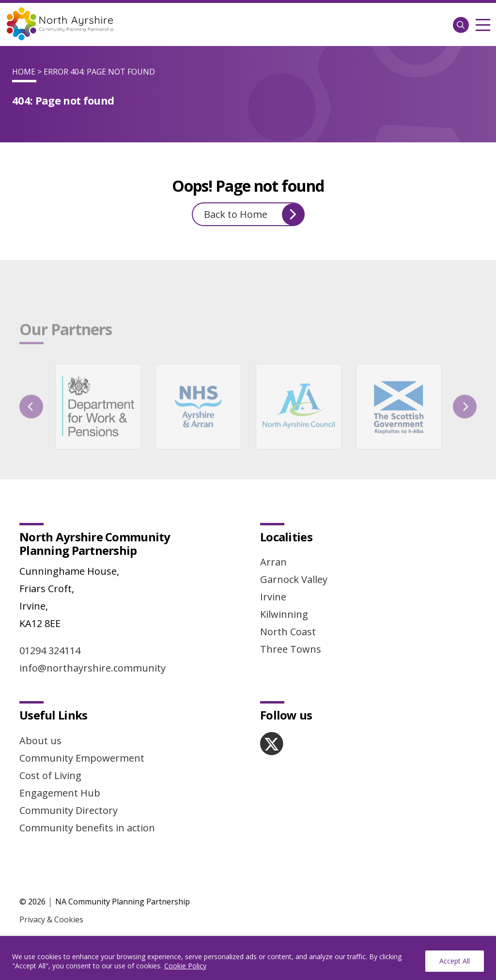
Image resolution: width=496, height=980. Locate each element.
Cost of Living (50, 775)
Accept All (455, 961)
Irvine (273, 597)
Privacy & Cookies (51, 919)
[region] (248, 958)
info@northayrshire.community (93, 668)
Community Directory (69, 810)
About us (40, 741)
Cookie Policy (185, 966)
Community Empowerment (82, 758)
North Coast (288, 632)
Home (24, 72)
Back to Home (254, 214)
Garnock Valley (294, 579)
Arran (273, 562)
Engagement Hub (60, 793)
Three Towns (291, 649)
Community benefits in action (87, 828)
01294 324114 (50, 651)
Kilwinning (284, 614)
